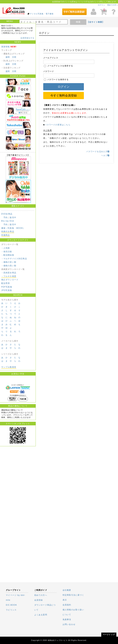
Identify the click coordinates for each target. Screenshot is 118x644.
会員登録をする (27, 38)
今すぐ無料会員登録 (64, 96)
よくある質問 (41, 615)
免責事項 (67, 620)
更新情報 (6, 47)
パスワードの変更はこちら (57, 125)
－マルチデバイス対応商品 (14, 259)
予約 (6, 217)
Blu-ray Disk (8, 221)
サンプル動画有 (9, 367)
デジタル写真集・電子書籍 (42, 14)
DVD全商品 (7, 214)
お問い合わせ (69, 624)
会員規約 (67, 605)
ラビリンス (11, 610)
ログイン (101, 5)
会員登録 (39, 600)
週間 (8, 57)
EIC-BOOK (11, 605)
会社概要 (67, 590)
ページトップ (109, 635)
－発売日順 (7, 252)
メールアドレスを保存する (58, 66)
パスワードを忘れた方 (98, 152)
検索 (78, 22)
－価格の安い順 (9, 262)
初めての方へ (113, 5)
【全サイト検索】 (96, 22)
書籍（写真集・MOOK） (13, 228)
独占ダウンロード (10, 280)
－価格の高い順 (9, 266)
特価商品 (6, 235)
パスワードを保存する (56, 80)
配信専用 (6, 283)
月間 (14, 57)
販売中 (13, 217)
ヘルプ (105, 155)
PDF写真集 (7, 287)
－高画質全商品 (9, 273)
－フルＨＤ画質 (9, 276)
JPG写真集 (7, 290)
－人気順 (6, 248)
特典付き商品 (8, 232)
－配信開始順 (8, 255)
